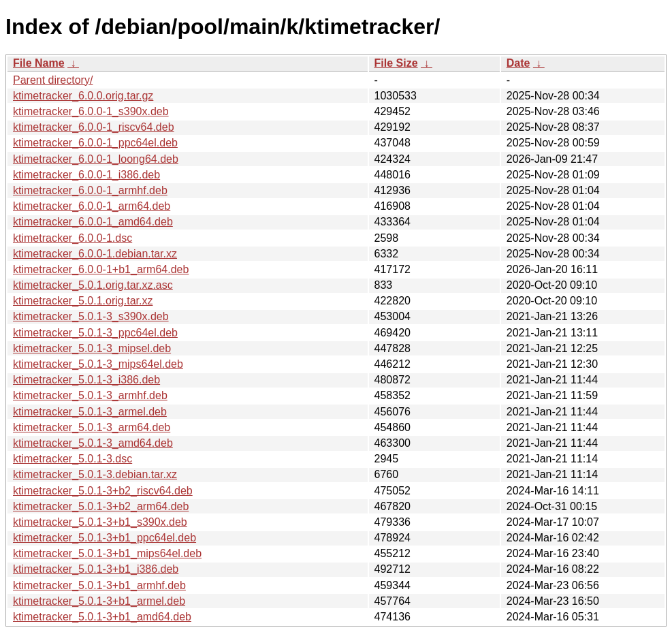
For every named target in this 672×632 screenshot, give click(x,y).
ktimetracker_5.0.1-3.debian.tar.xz (95, 474)
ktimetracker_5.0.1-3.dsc (73, 459)
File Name (39, 63)
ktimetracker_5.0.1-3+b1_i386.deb (96, 569)
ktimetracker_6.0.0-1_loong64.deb (96, 159)
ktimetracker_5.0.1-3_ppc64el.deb (95, 333)
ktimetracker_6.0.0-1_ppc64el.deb (95, 143)
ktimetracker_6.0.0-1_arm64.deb (92, 206)
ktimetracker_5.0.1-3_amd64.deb (93, 443)
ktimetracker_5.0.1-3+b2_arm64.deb (101, 506)
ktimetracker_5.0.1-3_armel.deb (90, 412)
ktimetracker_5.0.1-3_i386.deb (86, 380)
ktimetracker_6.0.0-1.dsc (73, 238)
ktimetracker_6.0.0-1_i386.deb (86, 175)
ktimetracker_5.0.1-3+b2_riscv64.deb (103, 491)
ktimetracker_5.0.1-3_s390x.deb (91, 316)
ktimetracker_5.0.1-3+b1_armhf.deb (99, 585)
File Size (396, 63)
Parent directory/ (53, 80)
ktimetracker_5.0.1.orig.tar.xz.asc (93, 285)
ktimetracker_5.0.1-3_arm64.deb (92, 427)
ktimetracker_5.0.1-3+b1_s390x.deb (100, 522)
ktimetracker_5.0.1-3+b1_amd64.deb (102, 617)
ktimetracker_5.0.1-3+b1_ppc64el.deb (105, 538)
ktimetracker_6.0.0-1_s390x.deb (91, 111)
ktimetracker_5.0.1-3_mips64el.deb (98, 364)
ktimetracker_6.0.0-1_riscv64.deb (94, 127)
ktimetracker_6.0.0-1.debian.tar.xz (95, 254)
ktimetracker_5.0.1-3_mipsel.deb (92, 348)
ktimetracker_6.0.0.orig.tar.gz (83, 96)
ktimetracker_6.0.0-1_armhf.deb (90, 190)
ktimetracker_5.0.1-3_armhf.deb (90, 395)
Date (518, 63)
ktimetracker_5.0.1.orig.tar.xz (83, 301)
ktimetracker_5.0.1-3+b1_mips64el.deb (107, 553)
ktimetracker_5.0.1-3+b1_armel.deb (99, 601)
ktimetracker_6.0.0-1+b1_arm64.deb (101, 269)
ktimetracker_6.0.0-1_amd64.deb (93, 222)
